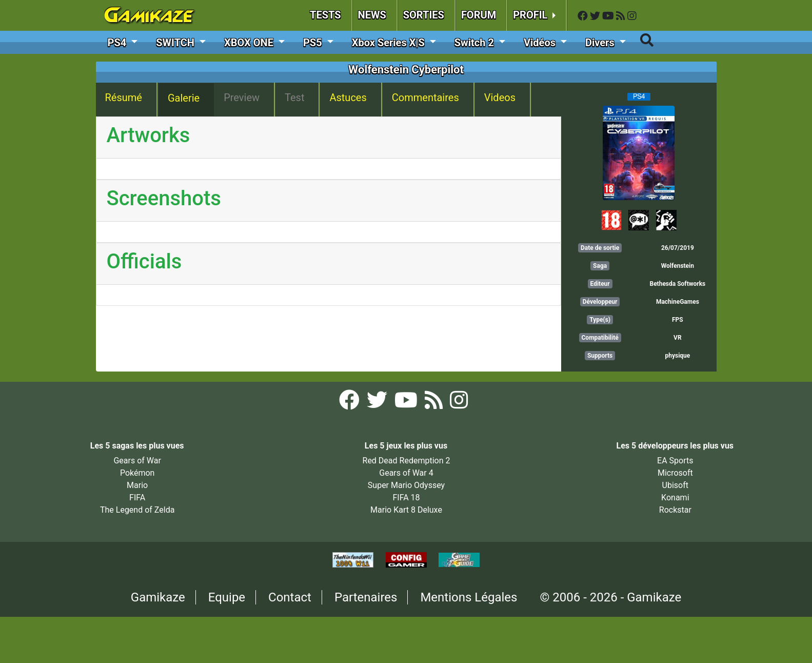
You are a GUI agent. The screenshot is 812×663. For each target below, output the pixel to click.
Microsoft (675, 473)
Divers (601, 43)
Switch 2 (476, 43)
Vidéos (541, 43)
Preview (242, 98)
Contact (290, 597)
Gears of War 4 (406, 473)
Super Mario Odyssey (406, 485)
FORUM (479, 15)
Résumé (124, 98)
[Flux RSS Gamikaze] (622, 16)
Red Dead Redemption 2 (407, 461)
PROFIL (531, 15)
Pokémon (137, 473)
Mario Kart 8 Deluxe (406, 510)
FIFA (137, 498)
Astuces (348, 98)
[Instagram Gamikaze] (632, 16)
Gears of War (137, 461)
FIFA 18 (406, 498)
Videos (500, 98)
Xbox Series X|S (390, 43)
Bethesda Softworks (677, 284)
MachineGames (678, 302)
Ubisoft (675, 485)
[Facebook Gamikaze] (584, 16)
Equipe (227, 597)
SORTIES (424, 15)
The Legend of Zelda (137, 510)
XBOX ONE (250, 43)
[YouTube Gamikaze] (609, 16)
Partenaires (366, 597)
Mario (137, 485)
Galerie (184, 98)
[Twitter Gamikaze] (596, 16)
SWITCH (176, 43)
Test (294, 98)
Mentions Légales (469, 597)
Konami (675, 498)
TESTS (325, 15)
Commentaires (425, 98)
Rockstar (675, 510)
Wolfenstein (678, 266)
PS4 (118, 43)
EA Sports (675, 461)
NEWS (372, 15)
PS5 (314, 43)
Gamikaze (158, 597)
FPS (678, 320)
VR (678, 338)
